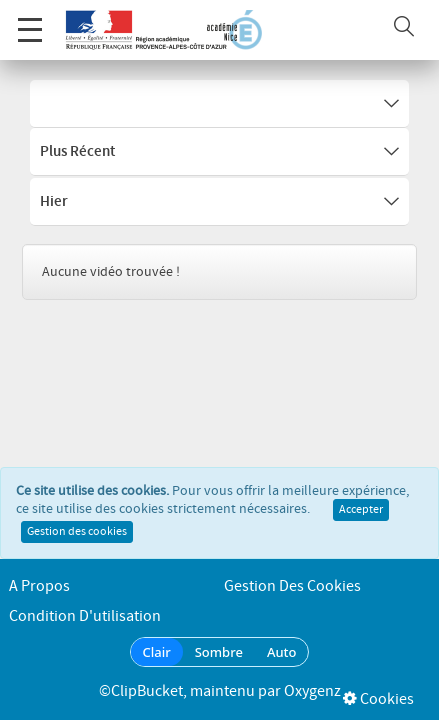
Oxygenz (312, 691)
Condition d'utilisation (85, 616)
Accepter (361, 516)
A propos (39, 586)
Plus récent (219, 152)
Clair (157, 652)
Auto (282, 652)
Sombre (219, 652)
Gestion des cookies (77, 538)
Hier (219, 202)
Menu (30, 19)
